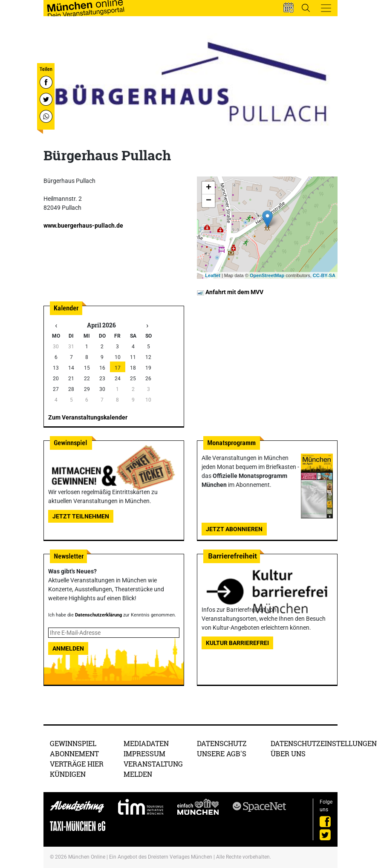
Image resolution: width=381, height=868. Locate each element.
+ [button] (209, 188)
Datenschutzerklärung (98, 615)
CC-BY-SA (324, 275)
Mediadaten (146, 743)
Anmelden (68, 648)
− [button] (209, 201)
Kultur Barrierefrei (237, 643)
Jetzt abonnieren (234, 529)
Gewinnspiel (73, 743)
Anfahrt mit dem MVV (230, 292)
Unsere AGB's (222, 754)
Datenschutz (222, 743)
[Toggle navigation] (326, 8)
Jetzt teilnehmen (81, 516)
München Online (87, 857)
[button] (289, 8)
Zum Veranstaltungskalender (88, 417)
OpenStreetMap (267, 275)
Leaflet (212, 275)
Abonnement (74, 754)
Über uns (288, 754)
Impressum (144, 754)
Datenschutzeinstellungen (324, 743)
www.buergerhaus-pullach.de (83, 226)
